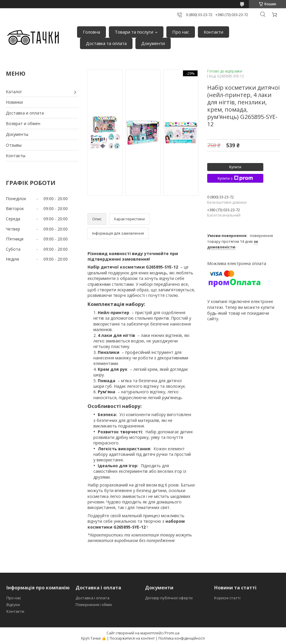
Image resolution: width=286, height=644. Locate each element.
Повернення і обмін (94, 605)
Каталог (14, 92)
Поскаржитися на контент (132, 638)
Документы (17, 134)
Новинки (14, 102)
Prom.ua (172, 633)
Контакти (213, 32)
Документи (153, 43)
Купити (235, 167)
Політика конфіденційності (182, 638)
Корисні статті (227, 598)
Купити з (235, 178)
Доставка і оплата (93, 598)
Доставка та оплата (106, 43)
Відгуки (13, 605)
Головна (91, 32)
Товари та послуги (134, 32)
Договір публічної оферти (169, 598)
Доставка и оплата (25, 113)
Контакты (16, 156)
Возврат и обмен (23, 123)
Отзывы (14, 145)
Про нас (181, 32)
